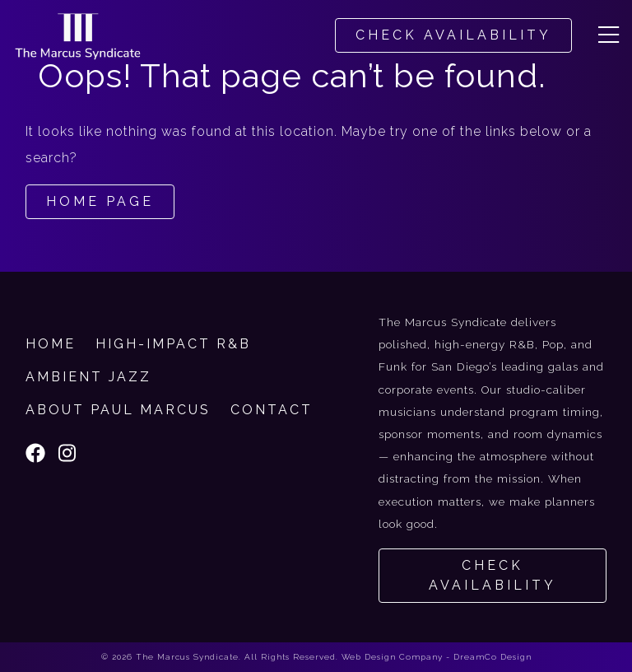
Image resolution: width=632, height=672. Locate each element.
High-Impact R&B (173, 344)
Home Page (100, 201)
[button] (609, 36)
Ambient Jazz (88, 377)
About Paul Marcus (118, 410)
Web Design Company (392, 657)
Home (51, 344)
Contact (272, 410)
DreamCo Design (493, 657)
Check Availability (493, 575)
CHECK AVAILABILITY (453, 35)
